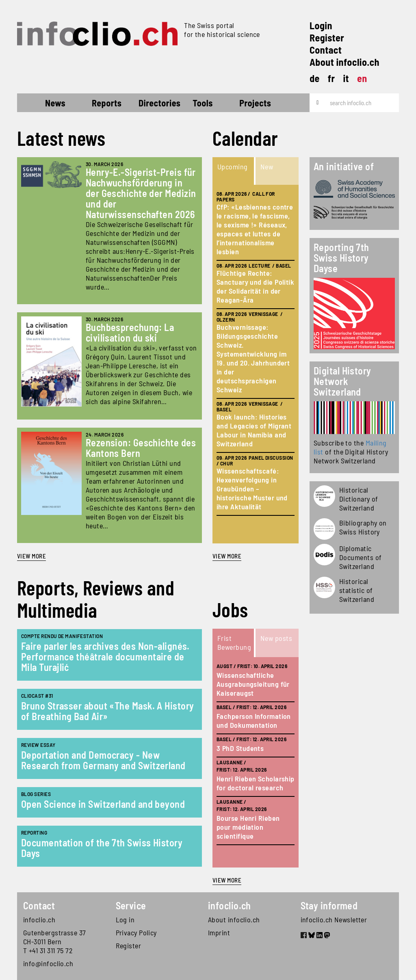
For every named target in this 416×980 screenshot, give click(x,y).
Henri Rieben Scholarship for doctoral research (256, 783)
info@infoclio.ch (48, 963)
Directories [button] (159, 103)
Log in (125, 919)
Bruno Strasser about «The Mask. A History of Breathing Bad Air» (107, 711)
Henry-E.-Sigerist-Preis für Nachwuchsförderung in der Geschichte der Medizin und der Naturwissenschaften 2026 (141, 193)
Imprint (219, 932)
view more (227, 556)
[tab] (234, 171)
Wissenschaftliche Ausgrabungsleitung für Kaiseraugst (253, 684)
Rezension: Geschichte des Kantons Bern (141, 448)
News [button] (55, 103)
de (315, 78)
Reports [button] (107, 103)
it (346, 78)
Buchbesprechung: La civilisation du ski (130, 332)
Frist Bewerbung (234, 643)
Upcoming (233, 167)
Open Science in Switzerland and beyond (103, 804)
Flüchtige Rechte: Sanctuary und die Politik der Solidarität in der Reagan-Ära (255, 286)
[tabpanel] (256, 364)
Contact (326, 50)
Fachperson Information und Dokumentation (254, 720)
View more (31, 556)
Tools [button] (203, 103)
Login (321, 25)
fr (331, 78)
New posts (276, 638)
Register (327, 38)
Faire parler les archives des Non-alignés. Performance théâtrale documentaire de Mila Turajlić (105, 657)
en (362, 78)
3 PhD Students (240, 748)
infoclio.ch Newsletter (334, 919)
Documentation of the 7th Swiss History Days (102, 848)
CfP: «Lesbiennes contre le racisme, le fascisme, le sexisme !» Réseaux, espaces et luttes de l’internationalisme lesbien (255, 229)
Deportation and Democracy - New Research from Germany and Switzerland (103, 760)
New (267, 167)
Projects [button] (255, 103)
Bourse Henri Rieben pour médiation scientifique (248, 827)
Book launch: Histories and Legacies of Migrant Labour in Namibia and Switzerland (254, 430)
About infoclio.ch (344, 62)
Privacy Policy (136, 932)
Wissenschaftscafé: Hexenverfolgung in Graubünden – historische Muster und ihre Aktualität (252, 489)
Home (32, 104)
